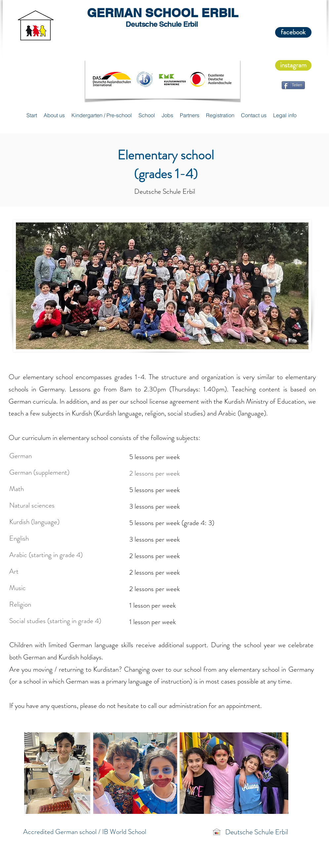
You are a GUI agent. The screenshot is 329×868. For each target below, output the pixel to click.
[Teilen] (293, 85)
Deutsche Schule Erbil (257, 832)
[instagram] (293, 65)
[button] (54, 115)
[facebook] (293, 32)
